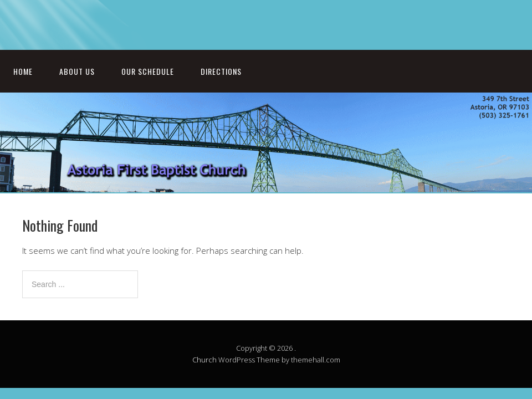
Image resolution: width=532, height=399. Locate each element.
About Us (77, 71)
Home (23, 71)
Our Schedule (148, 71)
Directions (221, 71)
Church (204, 360)
